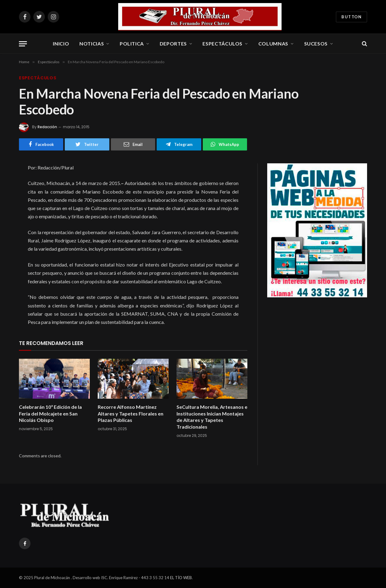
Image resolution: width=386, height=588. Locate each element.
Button (351, 17)
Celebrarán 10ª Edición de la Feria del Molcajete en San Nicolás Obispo (50, 414)
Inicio (61, 44)
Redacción (47, 127)
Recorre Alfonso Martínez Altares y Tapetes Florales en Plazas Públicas (131, 414)
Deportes (173, 44)
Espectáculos (222, 44)
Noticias (92, 44)
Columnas (273, 44)
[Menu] (23, 44)
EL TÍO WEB (181, 578)
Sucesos (316, 44)
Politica (132, 44)
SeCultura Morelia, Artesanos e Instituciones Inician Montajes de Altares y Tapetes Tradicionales (212, 417)
